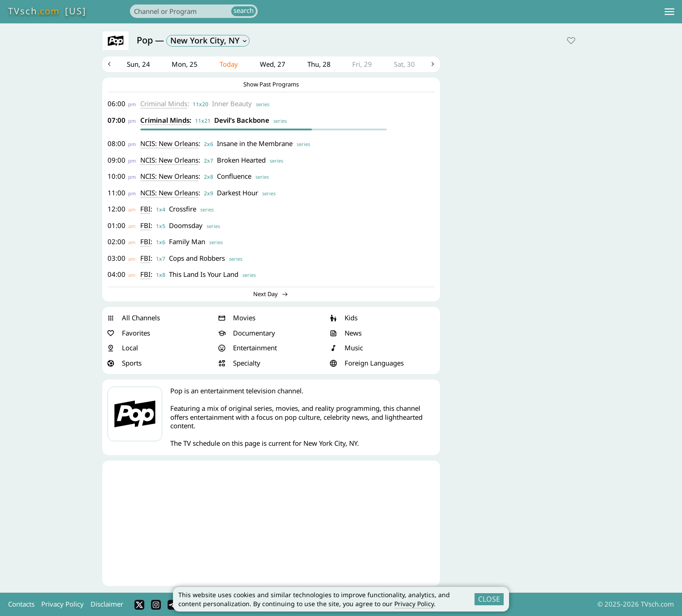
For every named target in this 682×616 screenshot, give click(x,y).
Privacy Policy (414, 604)
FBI (146, 209)
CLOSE (489, 599)
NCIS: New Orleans (170, 144)
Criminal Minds (164, 104)
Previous (109, 65)
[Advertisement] (271, 524)
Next (433, 65)
